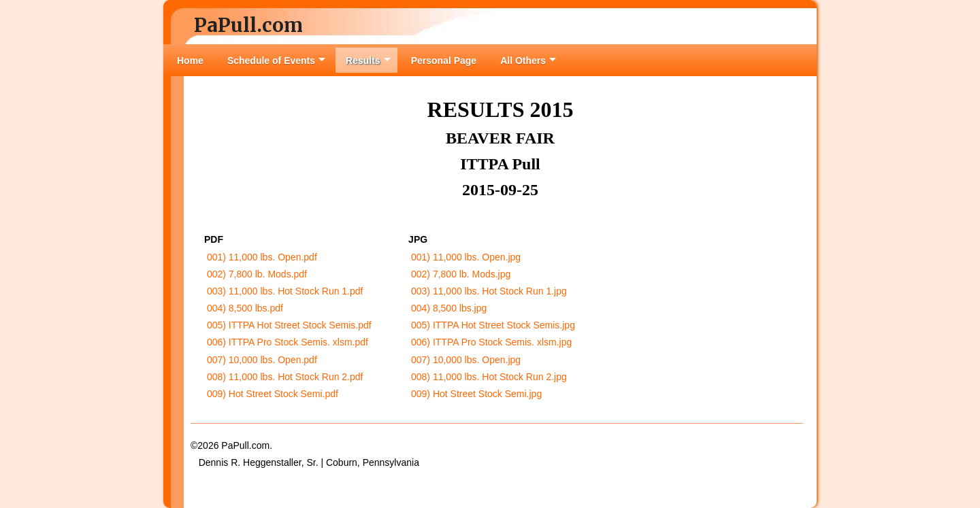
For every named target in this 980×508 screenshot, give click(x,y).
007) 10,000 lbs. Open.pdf (262, 360)
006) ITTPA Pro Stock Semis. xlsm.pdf (288, 342)
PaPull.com (248, 25)
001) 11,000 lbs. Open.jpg (466, 257)
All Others (528, 61)
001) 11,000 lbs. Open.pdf (262, 257)
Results (368, 61)
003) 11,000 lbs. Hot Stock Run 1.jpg (489, 291)
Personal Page (444, 61)
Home (190, 61)
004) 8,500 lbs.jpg (449, 308)
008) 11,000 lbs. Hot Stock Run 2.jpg (489, 377)
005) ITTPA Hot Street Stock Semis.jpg (493, 325)
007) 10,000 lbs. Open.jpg (466, 360)
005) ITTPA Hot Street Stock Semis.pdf (289, 325)
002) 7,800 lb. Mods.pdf (257, 274)
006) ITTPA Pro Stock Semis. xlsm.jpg (491, 342)
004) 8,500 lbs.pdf (245, 308)
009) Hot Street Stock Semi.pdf (273, 394)
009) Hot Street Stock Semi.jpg (476, 394)
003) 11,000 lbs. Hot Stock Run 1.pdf (285, 291)
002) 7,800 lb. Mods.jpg (461, 274)
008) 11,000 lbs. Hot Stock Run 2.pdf (285, 377)
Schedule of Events (276, 61)
